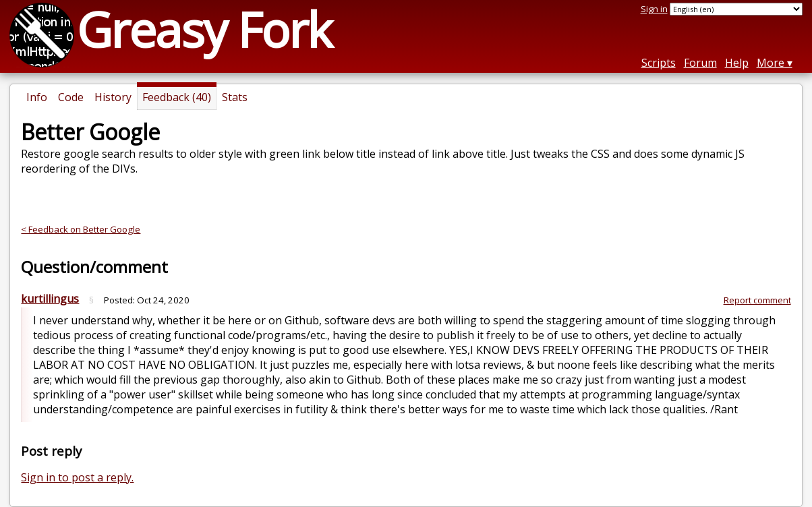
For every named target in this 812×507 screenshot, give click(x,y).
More (771, 63)
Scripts (659, 63)
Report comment (757, 300)
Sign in (654, 9)
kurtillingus (50, 299)
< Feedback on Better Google (81, 229)
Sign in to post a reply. (77, 477)
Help (737, 63)
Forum (700, 63)
